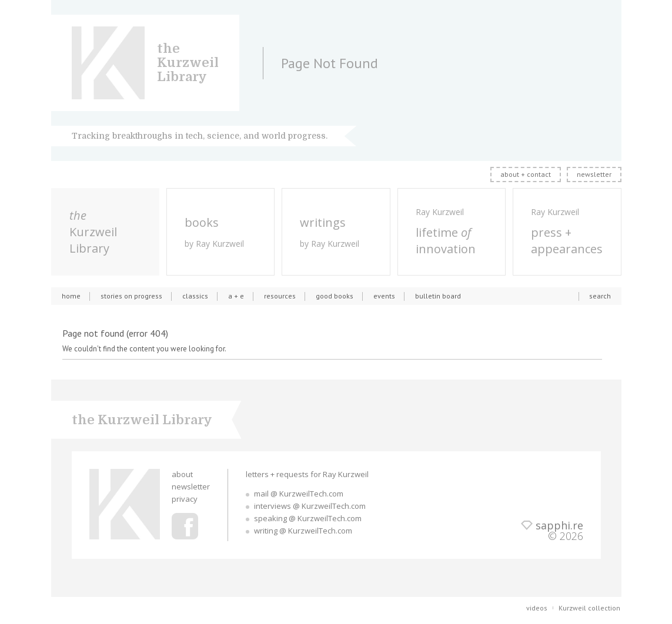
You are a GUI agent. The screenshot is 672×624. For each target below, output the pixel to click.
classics (195, 296)
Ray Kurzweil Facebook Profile (185, 526)
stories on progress (131, 296)
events (384, 296)
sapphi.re (559, 525)
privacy (185, 499)
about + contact (526, 174)
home (71, 296)
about (182, 474)
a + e (236, 296)
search (600, 296)
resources (280, 296)
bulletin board (438, 296)
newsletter (594, 174)
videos (537, 608)
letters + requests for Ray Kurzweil (307, 474)
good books (335, 296)
